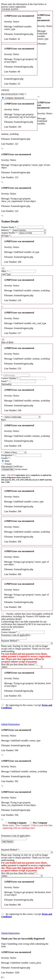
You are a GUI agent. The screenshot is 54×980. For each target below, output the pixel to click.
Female (8, 464)
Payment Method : (11, 641)
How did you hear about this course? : (20, 664)
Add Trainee (7, 842)
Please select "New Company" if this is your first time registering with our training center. (28, 827)
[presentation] (23, 715)
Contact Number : (10, 378)
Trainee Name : (9, 227)
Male (7, 461)
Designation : (8, 455)
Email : (5, 381)
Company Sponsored (14, 98)
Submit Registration (10, 724)
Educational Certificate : (12, 466)
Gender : (6, 458)
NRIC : (6, 271)
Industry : (6, 230)
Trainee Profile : (10, 233)
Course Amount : (10, 632)
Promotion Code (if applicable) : (16, 635)
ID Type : (6, 236)
